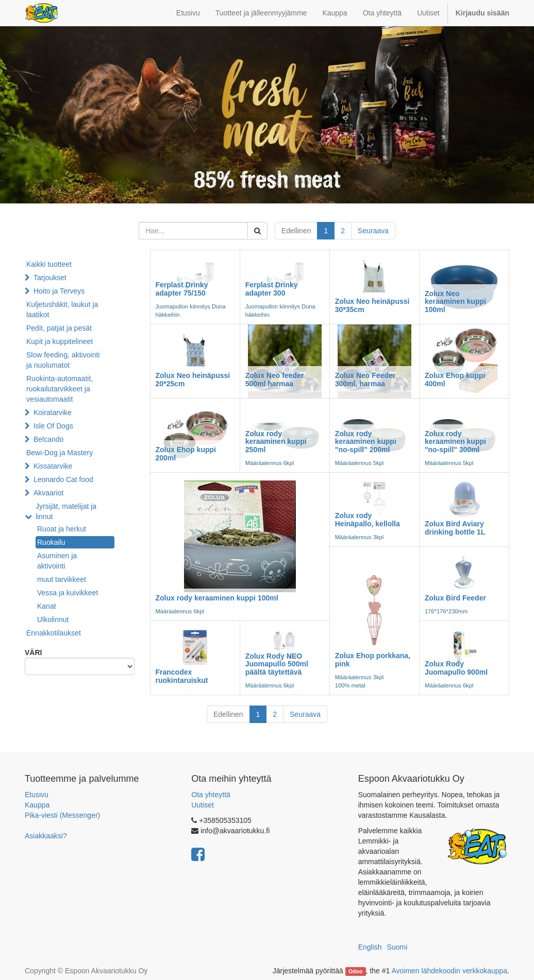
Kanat (47, 606)
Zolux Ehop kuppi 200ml (186, 453)
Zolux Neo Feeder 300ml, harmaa (365, 379)
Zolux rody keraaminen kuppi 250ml (276, 442)
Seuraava (373, 231)
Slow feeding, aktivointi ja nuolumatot (63, 360)
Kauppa (37, 805)
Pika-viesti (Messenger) (62, 815)
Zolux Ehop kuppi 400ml (455, 379)
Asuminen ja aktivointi (57, 561)
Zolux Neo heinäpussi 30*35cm (372, 305)
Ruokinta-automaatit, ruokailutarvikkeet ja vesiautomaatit (60, 389)
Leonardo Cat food (63, 479)
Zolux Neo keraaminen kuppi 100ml (455, 302)
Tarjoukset (50, 278)
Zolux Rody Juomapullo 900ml (456, 668)
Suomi (397, 947)
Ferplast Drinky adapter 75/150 (182, 289)
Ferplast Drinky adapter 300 (272, 289)
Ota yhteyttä (211, 795)
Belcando (48, 439)
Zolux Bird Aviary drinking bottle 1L (455, 528)
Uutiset (203, 805)
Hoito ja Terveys (59, 291)
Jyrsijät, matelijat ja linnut (66, 511)
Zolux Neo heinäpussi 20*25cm (193, 379)
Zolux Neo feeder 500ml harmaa (275, 379)
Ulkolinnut (53, 620)
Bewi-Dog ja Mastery (60, 453)
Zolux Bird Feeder (455, 598)
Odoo (355, 971)
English (370, 947)
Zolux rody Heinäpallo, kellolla (368, 519)
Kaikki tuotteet (49, 264)
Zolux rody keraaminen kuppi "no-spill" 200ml (366, 442)
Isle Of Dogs (53, 426)
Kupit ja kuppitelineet (60, 341)
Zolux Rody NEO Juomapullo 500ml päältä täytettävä (277, 664)
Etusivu (37, 795)
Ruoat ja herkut (62, 529)
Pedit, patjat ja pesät (59, 328)
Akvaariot (48, 493)
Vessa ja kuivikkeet (68, 593)
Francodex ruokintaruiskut (182, 676)
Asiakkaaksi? (46, 836)
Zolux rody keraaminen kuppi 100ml (217, 598)
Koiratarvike (53, 412)
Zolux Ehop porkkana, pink (373, 659)
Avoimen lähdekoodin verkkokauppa (449, 971)
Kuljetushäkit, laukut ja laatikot (62, 310)
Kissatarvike (53, 466)
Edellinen (296, 231)
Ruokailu (51, 542)
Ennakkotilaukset (54, 633)
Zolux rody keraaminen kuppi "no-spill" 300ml (455, 442)
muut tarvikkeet (62, 579)
